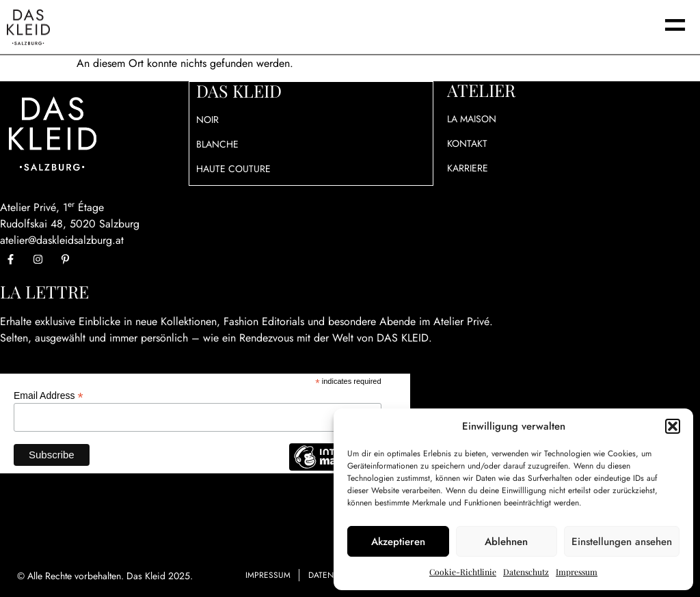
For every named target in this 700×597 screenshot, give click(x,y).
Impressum (577, 572)
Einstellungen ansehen (622, 542)
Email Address (49, 395)
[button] (673, 426)
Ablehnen (506, 542)
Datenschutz (526, 572)
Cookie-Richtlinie (463, 572)
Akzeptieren (398, 542)
